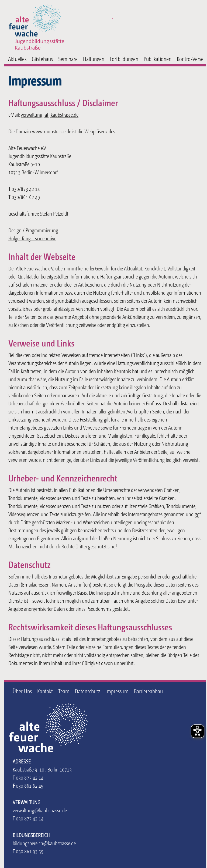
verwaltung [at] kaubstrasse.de (50, 115)
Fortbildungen (124, 59)
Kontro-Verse (190, 59)
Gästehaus (42, 59)
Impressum (117, 691)
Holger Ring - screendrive (32, 238)
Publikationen (158, 59)
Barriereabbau (148, 691)
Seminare (68, 59)
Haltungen (94, 59)
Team (64, 691)
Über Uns (22, 691)
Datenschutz (87, 691)
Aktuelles (17, 59)
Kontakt (45, 691)
